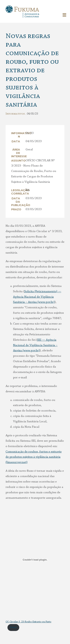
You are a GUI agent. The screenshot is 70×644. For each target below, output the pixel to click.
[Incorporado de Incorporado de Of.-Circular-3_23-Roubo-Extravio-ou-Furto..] (35, 560)
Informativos (15, 114)
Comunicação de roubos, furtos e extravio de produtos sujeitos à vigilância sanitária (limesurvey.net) (34, 457)
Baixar (13, 627)
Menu (64, 15)
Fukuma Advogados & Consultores (22, 12)
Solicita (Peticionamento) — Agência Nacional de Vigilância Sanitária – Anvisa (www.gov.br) (37, 297)
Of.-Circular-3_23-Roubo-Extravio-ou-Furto (28, 622)
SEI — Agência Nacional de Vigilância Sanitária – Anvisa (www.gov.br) (35, 345)
